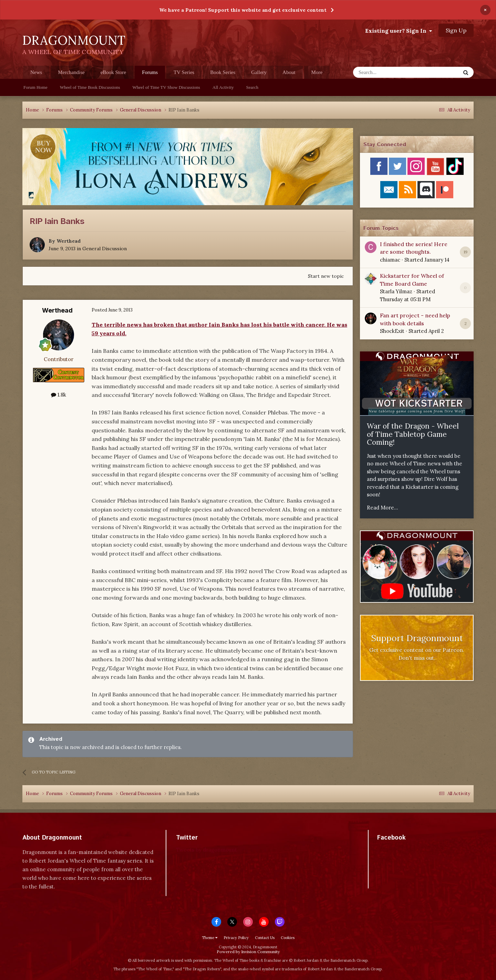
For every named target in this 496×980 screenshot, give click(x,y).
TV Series (184, 72)
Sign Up (456, 30)
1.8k (59, 395)
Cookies (288, 938)
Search (252, 87)
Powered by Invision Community (248, 952)
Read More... (383, 508)
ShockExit (392, 331)
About (289, 72)
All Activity (223, 87)
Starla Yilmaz (396, 291)
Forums (150, 74)
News (36, 72)
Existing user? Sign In (399, 31)
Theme (210, 938)
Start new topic (326, 276)
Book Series (223, 72)
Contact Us (265, 938)
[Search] (390, 72)
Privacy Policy (236, 938)
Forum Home (35, 87)
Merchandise (71, 72)
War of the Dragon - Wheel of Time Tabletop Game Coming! (413, 434)
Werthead (69, 241)
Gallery (259, 72)
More (317, 72)
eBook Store (113, 72)
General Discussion (105, 249)
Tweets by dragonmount (206, 850)
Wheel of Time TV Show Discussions (166, 87)
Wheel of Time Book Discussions (90, 87)
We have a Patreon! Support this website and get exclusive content (243, 10)
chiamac (390, 260)
